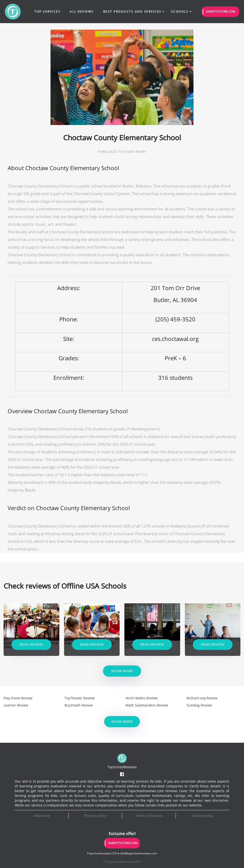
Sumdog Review (199, 705)
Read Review (31, 645)
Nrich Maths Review (142, 698)
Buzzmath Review (79, 705)
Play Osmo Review (18, 698)
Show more (122, 671)
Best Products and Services (132, 12)
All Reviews (82, 12)
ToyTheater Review (80, 698)
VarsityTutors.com (221, 12)
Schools (180, 12)
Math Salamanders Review (147, 705)
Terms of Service (149, 816)
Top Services (47, 12)
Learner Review (16, 705)
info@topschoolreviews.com (138, 853)
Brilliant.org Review (202, 698)
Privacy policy (95, 816)
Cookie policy (203, 816)
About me (42, 816)
